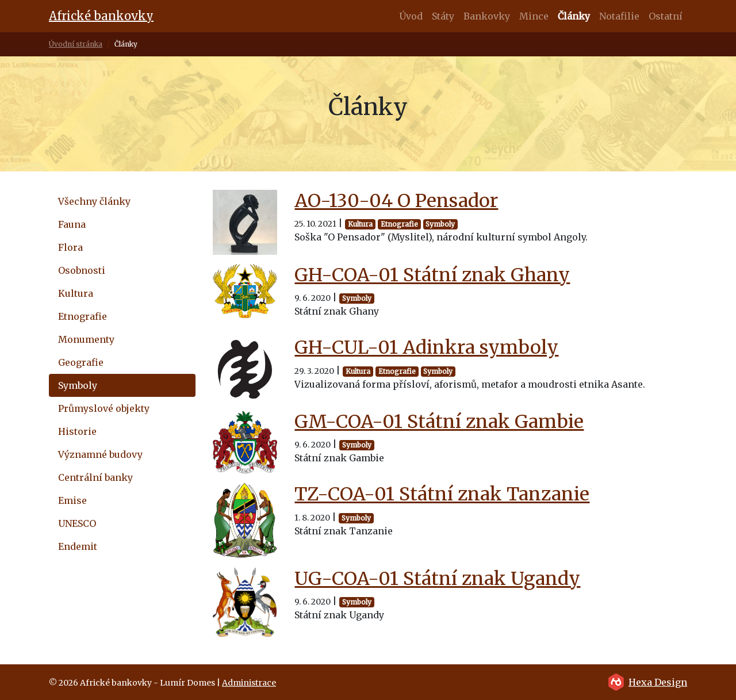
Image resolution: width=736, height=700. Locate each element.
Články (574, 16)
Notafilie (619, 16)
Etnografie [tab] (83, 316)
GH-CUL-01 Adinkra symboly (426, 347)
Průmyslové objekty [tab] (104, 408)
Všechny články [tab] (94, 201)
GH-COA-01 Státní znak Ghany (432, 275)
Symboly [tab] (78, 385)
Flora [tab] (70, 247)
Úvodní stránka (76, 44)
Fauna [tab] (72, 224)
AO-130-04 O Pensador (396, 201)
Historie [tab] (77, 431)
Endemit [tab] (78, 546)
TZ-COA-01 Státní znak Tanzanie (442, 494)
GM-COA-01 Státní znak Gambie (439, 422)
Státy (443, 16)
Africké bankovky (101, 16)
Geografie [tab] (81, 362)
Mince (534, 16)
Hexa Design (658, 682)
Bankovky (487, 16)
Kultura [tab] (76, 293)
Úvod (411, 16)
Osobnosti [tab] (82, 270)
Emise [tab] (72, 500)
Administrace (249, 683)
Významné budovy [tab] (100, 454)
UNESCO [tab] (77, 523)
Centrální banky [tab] (95, 477)
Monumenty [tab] (86, 339)
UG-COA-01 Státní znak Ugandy (437, 579)
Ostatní (666, 16)
